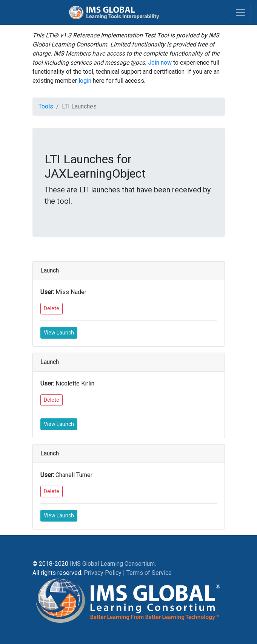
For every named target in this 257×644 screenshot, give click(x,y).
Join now (160, 63)
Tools (46, 106)
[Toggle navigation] (240, 12)
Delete (52, 308)
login (85, 81)
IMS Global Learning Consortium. (113, 564)
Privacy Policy (103, 573)
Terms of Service (149, 573)
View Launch (59, 333)
